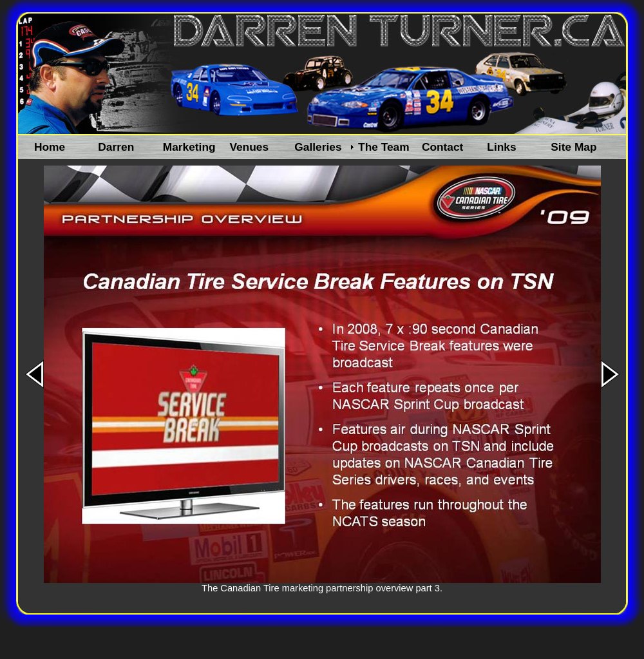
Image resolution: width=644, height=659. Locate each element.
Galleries (318, 147)
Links (501, 147)
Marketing (189, 147)
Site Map (573, 147)
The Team (384, 147)
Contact (443, 147)
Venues (249, 147)
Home (50, 147)
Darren (116, 147)
